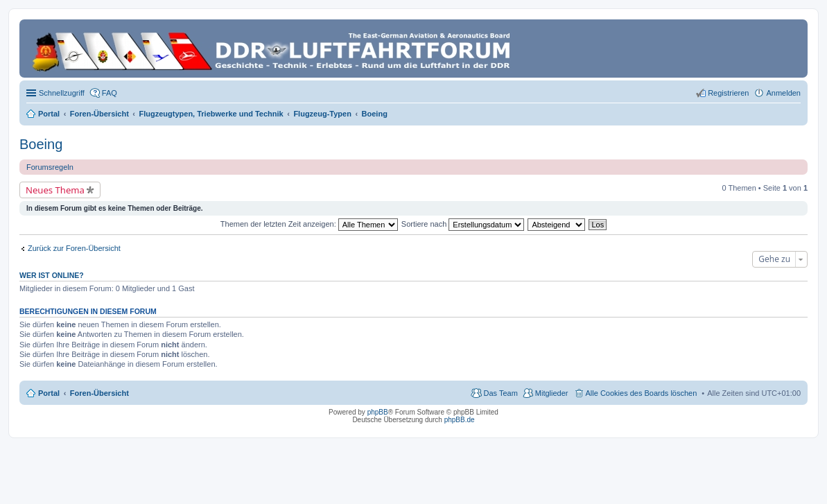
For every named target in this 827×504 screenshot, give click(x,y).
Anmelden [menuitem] (783, 93)
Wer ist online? (52, 275)
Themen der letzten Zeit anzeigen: (309, 224)
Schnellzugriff (62, 93)
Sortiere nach (463, 224)
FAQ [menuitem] (110, 93)
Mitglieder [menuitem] (552, 393)
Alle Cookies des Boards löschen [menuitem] (642, 393)
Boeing (41, 144)
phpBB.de (460, 420)
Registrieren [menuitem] (728, 93)
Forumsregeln (50, 167)
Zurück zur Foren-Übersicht (74, 248)
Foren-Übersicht (99, 393)
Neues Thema (55, 190)
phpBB (378, 412)
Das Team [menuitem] (500, 393)
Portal (49, 114)
